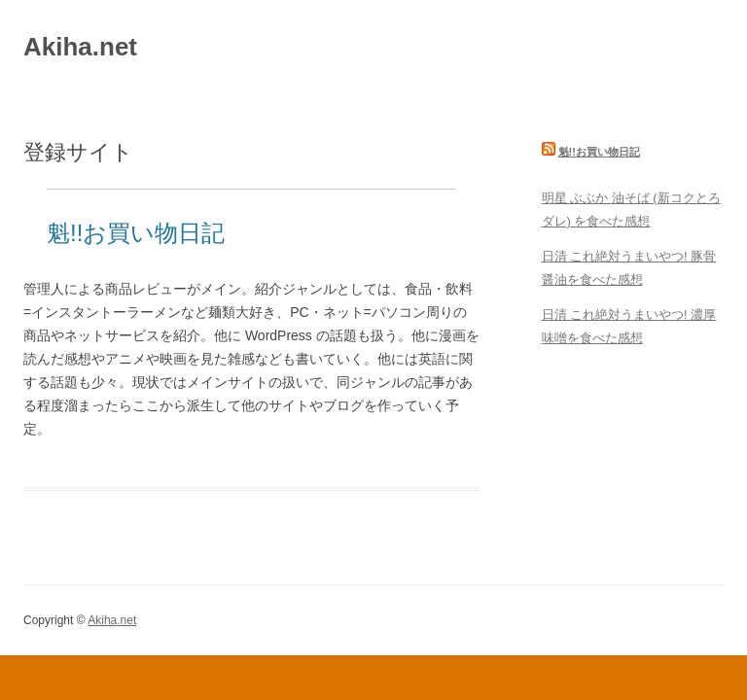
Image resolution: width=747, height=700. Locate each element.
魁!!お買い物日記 (136, 233)
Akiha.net (80, 47)
